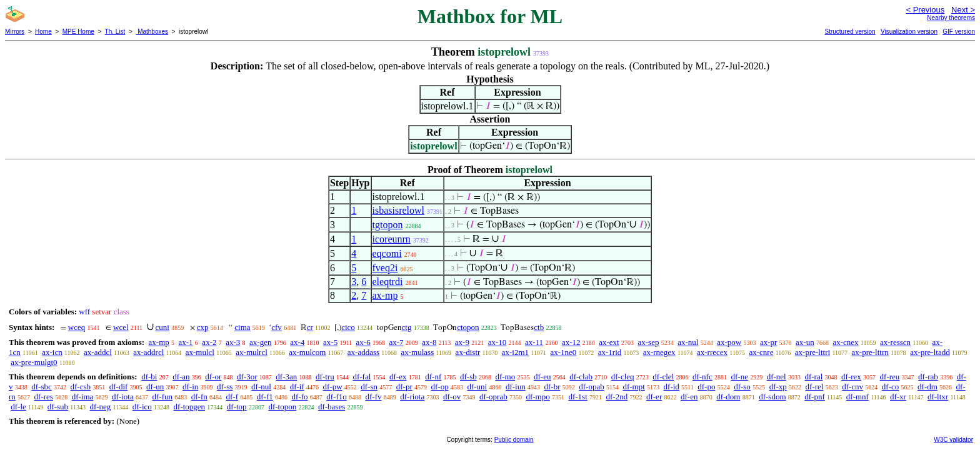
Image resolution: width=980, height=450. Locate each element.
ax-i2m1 (515, 352)
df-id (672, 387)
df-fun (162, 397)
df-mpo (537, 397)
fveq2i (385, 268)
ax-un (805, 342)
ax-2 (209, 342)
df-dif (119, 387)
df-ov (452, 397)
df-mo (505, 377)
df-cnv (852, 387)
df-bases (332, 407)
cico (348, 327)
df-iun (516, 387)
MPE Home (78, 32)
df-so (742, 387)
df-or (213, 377)
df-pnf (815, 397)
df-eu (542, 377)
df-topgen (190, 407)
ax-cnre (761, 352)
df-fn (199, 397)
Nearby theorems (951, 18)
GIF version (959, 32)
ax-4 (297, 342)
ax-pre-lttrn (870, 352)
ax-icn (52, 352)
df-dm (927, 387)
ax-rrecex (712, 352)
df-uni (477, 387)
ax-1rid (610, 352)
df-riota (412, 397)
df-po (706, 387)
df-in (190, 387)
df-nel (777, 377)
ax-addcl (98, 352)
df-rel (815, 387)
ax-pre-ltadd (930, 352)
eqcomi (387, 253)
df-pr (404, 387)
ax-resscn (895, 342)
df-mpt (633, 387)
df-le (18, 407)
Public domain (514, 440)
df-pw (332, 387)
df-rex (851, 377)
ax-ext (609, 342)
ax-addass (363, 352)
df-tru (325, 377)
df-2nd (617, 397)
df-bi (149, 377)
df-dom (728, 397)
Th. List (115, 32)
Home (43, 32)
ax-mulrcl (252, 352)
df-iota (123, 397)
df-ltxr (938, 397)
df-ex (398, 377)
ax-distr (468, 352)
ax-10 (497, 342)
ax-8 (429, 342)
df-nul (261, 387)
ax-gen (260, 342)
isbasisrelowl (399, 210)
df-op (440, 387)
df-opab (591, 387)
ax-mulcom (307, 352)
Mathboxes (152, 32)
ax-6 (363, 342)
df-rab (928, 377)
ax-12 (571, 342)
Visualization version (909, 32)
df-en (689, 397)
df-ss (225, 387)
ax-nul (688, 342)
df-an (181, 377)
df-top (237, 407)
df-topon (282, 407)
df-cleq (623, 377)
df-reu (890, 377)
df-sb (468, 377)
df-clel (663, 377)
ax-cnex (845, 342)
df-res (44, 397)
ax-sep (648, 342)
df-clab (581, 377)
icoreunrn (392, 239)
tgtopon (388, 225)
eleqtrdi (388, 282)
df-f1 (265, 397)
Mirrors (15, 32)
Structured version (850, 32)
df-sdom (772, 397)
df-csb (81, 387)
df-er (654, 397)
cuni (162, 327)
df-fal (362, 377)
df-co (890, 387)
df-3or (247, 377)
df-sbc (42, 387)
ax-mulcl (200, 352)
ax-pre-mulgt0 (34, 362)
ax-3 (233, 342)
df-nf (433, 377)
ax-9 (462, 342)
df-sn (369, 387)
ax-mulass (418, 352)
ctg (407, 327)
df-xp (778, 387)
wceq (77, 327)
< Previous (925, 10)
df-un (155, 387)
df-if (297, 387)
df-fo (299, 397)
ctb (539, 327)
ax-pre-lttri (812, 352)
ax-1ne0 (563, 352)
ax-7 (396, 342)
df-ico (142, 407)
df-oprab (493, 397)
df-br (552, 387)
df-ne (739, 377)
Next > (963, 10)
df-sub (58, 407)
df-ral (813, 377)
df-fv (373, 397)
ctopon (468, 327)
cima (242, 327)
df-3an (286, 377)
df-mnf (857, 397)
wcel (121, 327)
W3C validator (953, 440)
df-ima (83, 397)
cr (310, 327)
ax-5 (330, 342)
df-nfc (702, 377)
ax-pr (768, 342)
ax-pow (729, 342)
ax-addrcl (148, 352)
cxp (203, 327)
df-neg (100, 407)
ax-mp (385, 295)
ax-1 (186, 342)
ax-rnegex (659, 352)
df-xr (898, 397)
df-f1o (337, 397)
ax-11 (534, 342)
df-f (232, 397)
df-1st (577, 397)
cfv (277, 327)
